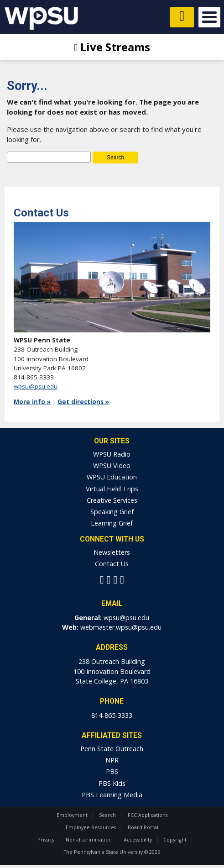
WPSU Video (112, 466)
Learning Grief (112, 523)
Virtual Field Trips (112, 489)
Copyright (175, 839)
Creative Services (112, 500)
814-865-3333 (112, 715)
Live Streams (112, 47)
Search (107, 815)
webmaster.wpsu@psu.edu (121, 627)
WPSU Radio (112, 454)
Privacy (46, 839)
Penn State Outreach (112, 749)
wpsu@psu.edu (36, 386)
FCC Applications (148, 815)
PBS (112, 771)
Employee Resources (91, 827)
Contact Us (112, 564)
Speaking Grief (112, 512)
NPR (112, 760)
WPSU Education (112, 477)
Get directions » (83, 402)
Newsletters (112, 552)
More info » (32, 402)
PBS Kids (112, 783)
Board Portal (143, 827)
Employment (72, 815)
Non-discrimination (89, 839)
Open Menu (209, 17)
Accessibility (138, 839)
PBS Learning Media (112, 795)
